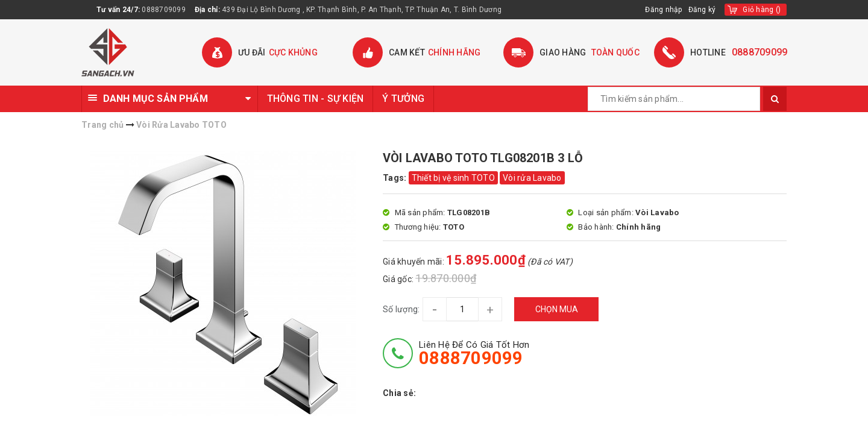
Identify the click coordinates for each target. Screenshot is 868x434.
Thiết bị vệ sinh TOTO (453, 178)
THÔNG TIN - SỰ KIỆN (316, 99)
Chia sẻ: (399, 393)
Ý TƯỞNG (403, 99)
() (762, 10)
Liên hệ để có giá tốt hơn (474, 353)
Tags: (396, 178)
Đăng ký (702, 10)
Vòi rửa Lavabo (532, 178)
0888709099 (164, 10)
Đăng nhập (663, 10)
